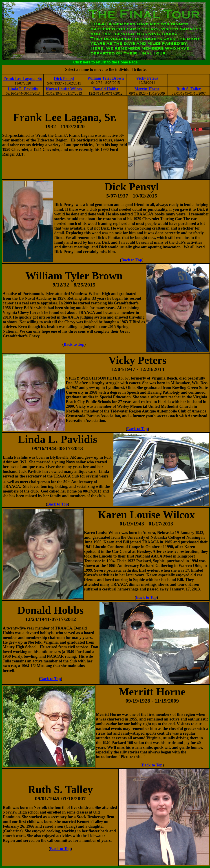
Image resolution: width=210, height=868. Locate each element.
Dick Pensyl (64, 79)
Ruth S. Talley (189, 89)
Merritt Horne (147, 89)
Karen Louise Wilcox (64, 89)
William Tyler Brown (106, 78)
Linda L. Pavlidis (23, 89)
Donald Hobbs (106, 89)
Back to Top (132, 260)
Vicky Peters (147, 78)
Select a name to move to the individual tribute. (106, 69)
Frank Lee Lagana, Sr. (23, 79)
